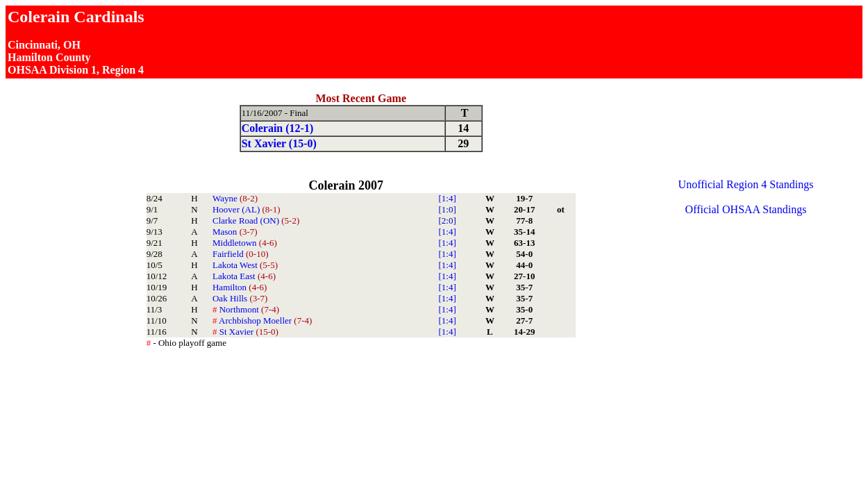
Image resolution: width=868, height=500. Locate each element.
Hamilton (240, 287)
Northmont (246, 309)
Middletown (245, 243)
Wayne (235, 198)
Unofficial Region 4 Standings (746, 184)
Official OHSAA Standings (746, 209)
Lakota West (245, 265)
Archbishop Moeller (262, 320)
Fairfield (241, 254)
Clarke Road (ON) (256, 220)
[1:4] (447, 198)
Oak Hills (240, 298)
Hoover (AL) (246, 209)
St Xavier (245, 332)
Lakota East (244, 276)
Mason (235, 232)
